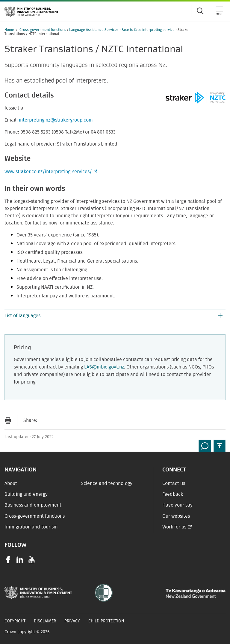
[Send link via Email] (45, 421)
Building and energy (26, 494)
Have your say (177, 505)
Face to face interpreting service (149, 30)
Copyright (15, 621)
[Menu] (220, 11)
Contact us (174, 483)
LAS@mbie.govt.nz (104, 367)
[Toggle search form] (200, 11)
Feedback (173, 494)
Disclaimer (45, 621)
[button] (115, 316)
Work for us (174, 527)
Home (9, 30)
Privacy (72, 621)
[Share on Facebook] (57, 421)
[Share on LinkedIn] (81, 421)
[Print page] (8, 421)
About (11, 483)
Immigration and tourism (31, 527)
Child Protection (106, 621)
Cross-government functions (43, 30)
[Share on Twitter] (69, 421)
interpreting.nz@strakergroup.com (56, 120)
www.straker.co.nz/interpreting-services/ (50, 172)
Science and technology (107, 483)
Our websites (176, 516)
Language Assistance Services (94, 30)
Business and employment (33, 505)
